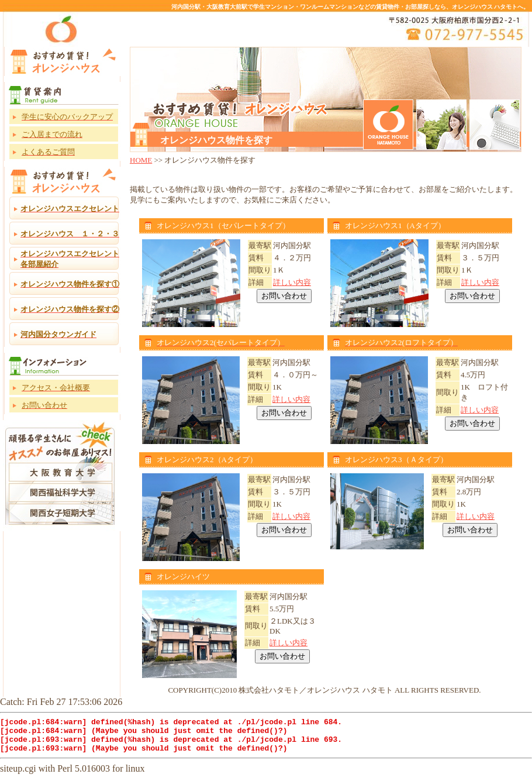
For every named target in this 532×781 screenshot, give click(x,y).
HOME (141, 160)
